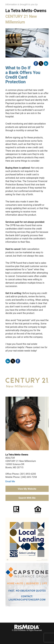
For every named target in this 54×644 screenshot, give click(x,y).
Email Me (10, 481)
